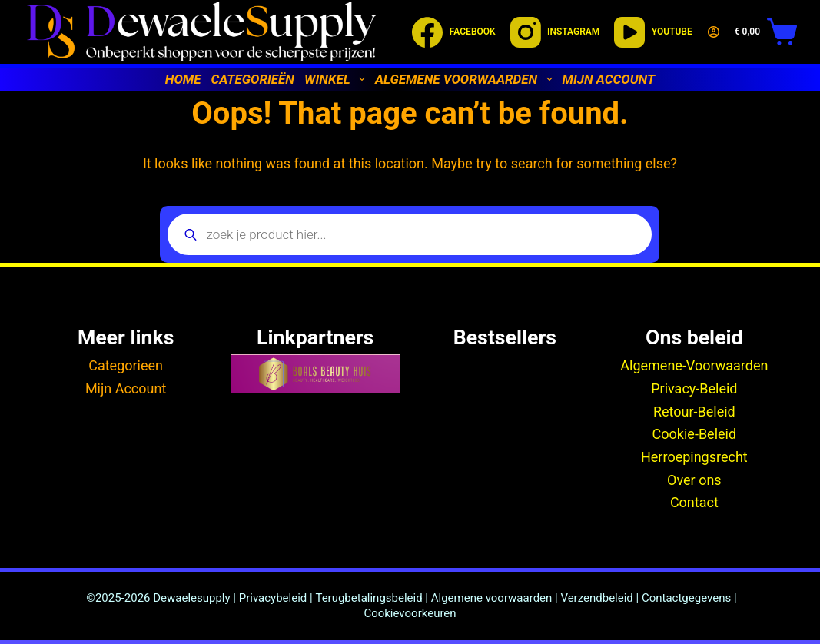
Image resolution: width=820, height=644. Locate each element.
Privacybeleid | (276, 598)
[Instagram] (555, 32)
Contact (694, 502)
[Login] (714, 32)
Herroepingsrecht (694, 457)
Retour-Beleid (694, 412)
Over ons (694, 480)
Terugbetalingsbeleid (369, 598)
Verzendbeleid (596, 598)
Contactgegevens (686, 598)
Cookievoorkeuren (410, 613)
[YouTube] (653, 32)
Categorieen (126, 365)
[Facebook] (453, 32)
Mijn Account (126, 388)
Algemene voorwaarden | (496, 598)
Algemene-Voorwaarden (694, 365)
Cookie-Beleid (694, 434)
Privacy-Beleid (694, 388)
